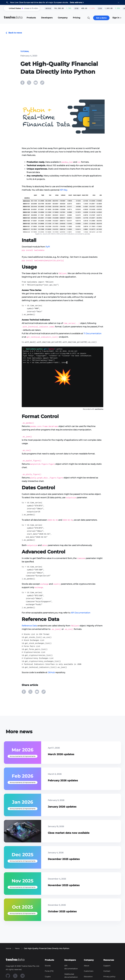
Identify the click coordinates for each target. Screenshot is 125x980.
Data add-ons (76, 2)
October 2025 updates (62, 911)
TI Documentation (92, 334)
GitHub (51, 672)
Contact (107, 971)
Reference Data (29, 626)
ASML (118, 8)
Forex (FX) (49, 971)
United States (15, 8)
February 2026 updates (63, 780)
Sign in (117, 18)
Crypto (48, 977)
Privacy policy (109, 977)
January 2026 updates (62, 807)
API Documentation (81, 613)
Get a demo (101, 18)
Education (88, 977)
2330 (93, 8)
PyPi (48, 247)
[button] (119, 2)
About (86, 966)
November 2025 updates (64, 885)
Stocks (48, 966)
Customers (89, 971)
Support (107, 966)
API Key (63, 190)
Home (8, 948)
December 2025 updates (64, 859)
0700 (69, 8)
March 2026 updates (61, 754)
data (13, 17)
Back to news (14, 33)
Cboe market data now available (69, 833)
